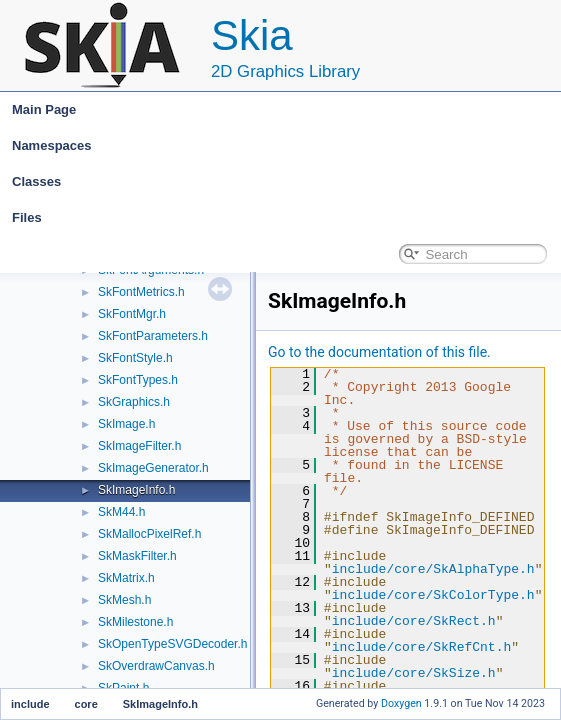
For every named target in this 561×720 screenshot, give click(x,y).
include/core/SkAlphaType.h (433, 569)
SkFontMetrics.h (141, 292)
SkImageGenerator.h (153, 468)
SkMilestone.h (135, 622)
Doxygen (401, 703)
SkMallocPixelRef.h (149, 534)
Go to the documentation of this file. (379, 352)
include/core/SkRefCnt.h (421, 647)
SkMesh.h (124, 600)
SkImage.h (126, 424)
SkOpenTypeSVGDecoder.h (172, 644)
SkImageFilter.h (139, 446)
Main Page (44, 109)
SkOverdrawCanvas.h (156, 666)
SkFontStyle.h (135, 358)
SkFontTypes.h (138, 380)
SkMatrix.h (126, 578)
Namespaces (285, 146)
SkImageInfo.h (136, 490)
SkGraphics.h (134, 402)
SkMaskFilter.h (137, 556)
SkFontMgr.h (132, 314)
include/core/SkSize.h (414, 673)
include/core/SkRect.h (414, 621)
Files (285, 218)
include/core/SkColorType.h (433, 595)
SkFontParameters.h (153, 336)
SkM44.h (121, 512)
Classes (285, 182)
